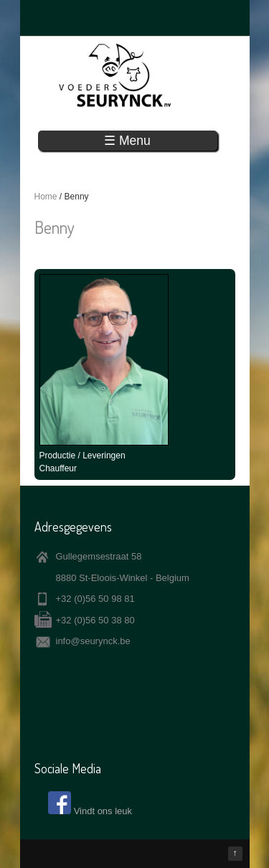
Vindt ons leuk (103, 811)
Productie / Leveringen (82, 456)
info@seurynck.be (93, 641)
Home (46, 197)
